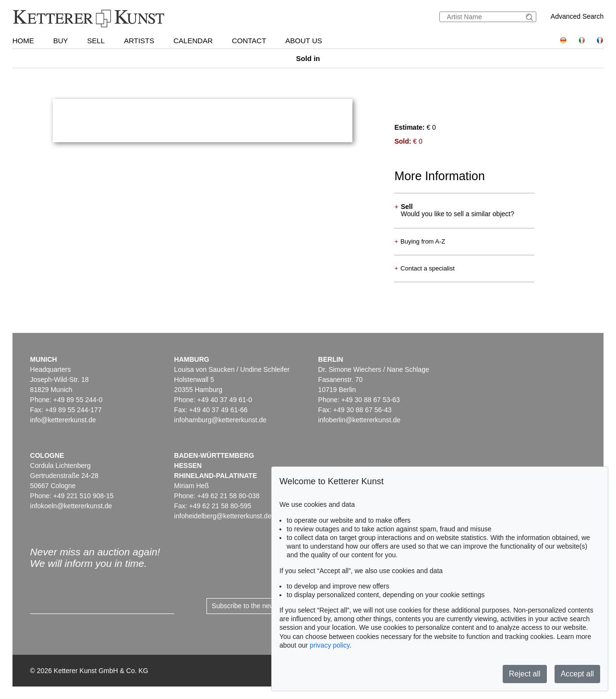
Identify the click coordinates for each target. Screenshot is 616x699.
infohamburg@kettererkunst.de (220, 420)
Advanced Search (577, 16)
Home (23, 41)
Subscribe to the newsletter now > (262, 606)
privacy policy (330, 645)
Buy (61, 41)
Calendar (193, 41)
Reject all (525, 674)
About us (303, 41)
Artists (139, 41)
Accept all (577, 674)
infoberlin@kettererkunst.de (359, 420)
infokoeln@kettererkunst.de (71, 506)
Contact (249, 41)
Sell (96, 41)
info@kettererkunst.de (63, 420)
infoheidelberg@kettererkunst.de (223, 516)
